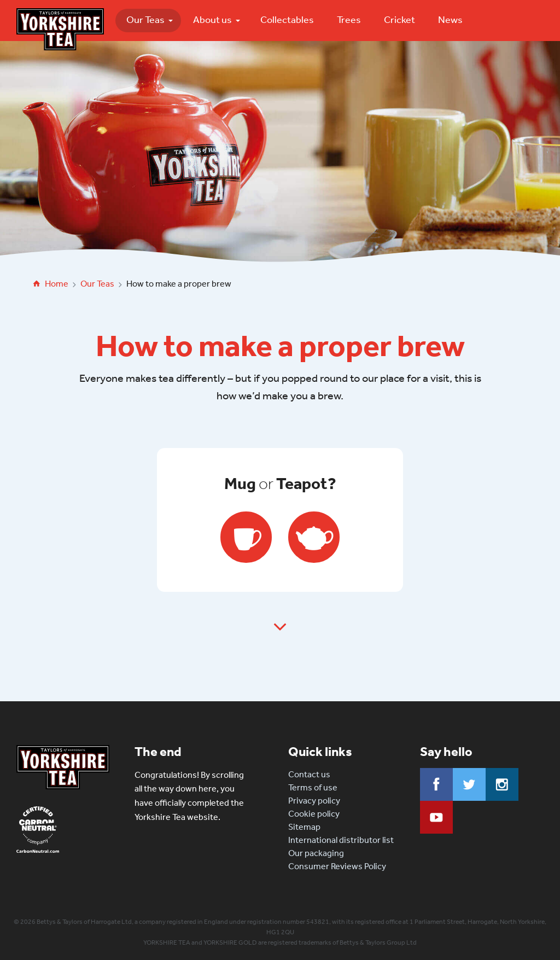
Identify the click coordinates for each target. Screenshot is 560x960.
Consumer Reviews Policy (337, 866)
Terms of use (313, 787)
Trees (349, 20)
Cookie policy (314, 814)
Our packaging (316, 853)
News (450, 20)
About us (212, 20)
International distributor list (341, 840)
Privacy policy (314, 801)
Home (57, 284)
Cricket (399, 20)
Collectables (287, 20)
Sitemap (304, 827)
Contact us (309, 774)
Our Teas (145, 20)
